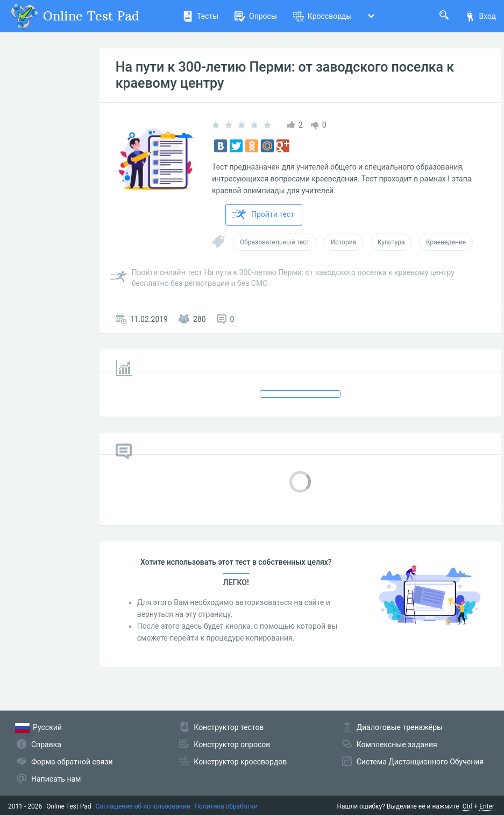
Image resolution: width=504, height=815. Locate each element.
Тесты (200, 16)
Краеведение (446, 242)
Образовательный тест (275, 242)
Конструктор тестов (229, 727)
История (343, 242)
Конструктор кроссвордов (240, 762)
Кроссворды (322, 16)
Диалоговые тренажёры (400, 727)
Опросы (256, 16)
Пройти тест (263, 215)
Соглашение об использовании (143, 806)
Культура (391, 242)
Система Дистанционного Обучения (420, 762)
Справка (46, 744)
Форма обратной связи (72, 762)
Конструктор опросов (232, 744)
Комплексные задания (397, 744)
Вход (480, 16)
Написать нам (56, 779)
